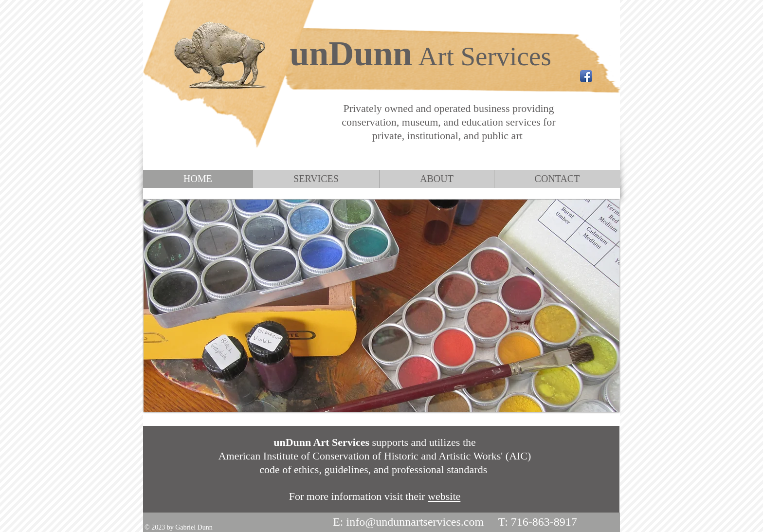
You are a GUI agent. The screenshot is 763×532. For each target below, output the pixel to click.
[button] (381, 306)
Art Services (484, 56)
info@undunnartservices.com (415, 522)
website (444, 496)
